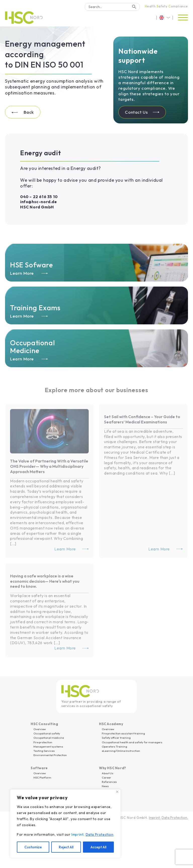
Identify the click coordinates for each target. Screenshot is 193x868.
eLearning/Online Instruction (121, 751)
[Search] (112, 7)
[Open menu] (183, 18)
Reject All (66, 847)
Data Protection (100, 834)
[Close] (117, 792)
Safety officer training (116, 738)
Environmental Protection (50, 755)
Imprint (77, 834)
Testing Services (44, 751)
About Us (108, 773)
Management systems (48, 747)
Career (106, 778)
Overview (40, 729)
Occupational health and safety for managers (132, 742)
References (109, 782)
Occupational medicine (49, 738)
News (105, 786)
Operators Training (114, 747)
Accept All (98, 847)
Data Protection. (175, 818)
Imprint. (155, 818)
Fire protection (43, 742)
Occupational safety (47, 733)
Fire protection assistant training (123, 733)
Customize (33, 847)
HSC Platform (42, 778)
